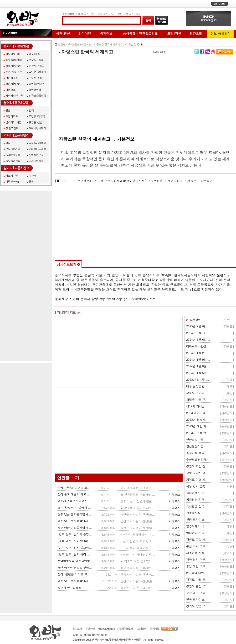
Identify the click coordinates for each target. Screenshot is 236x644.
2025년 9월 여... (197, 326)
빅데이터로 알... (197, 533)
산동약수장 (193, 513)
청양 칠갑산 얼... (197, 473)
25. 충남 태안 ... (197, 573)
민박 (119, 14)
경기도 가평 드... (197, 579)
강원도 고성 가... (197, 539)
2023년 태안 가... (198, 426)
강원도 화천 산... (197, 466)
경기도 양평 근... (197, 606)
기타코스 (174, 494)
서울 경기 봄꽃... (197, 486)
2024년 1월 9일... (198, 359)
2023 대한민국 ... (198, 413)
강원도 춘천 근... (197, 586)
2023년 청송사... (197, 419)
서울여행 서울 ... (197, 553)
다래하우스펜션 (196, 346)
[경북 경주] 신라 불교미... (75, 547)
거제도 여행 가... (197, 479)
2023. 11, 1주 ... (198, 379)
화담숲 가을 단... (197, 399)
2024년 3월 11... (198, 333)
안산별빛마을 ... (197, 439)
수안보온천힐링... (198, 459)
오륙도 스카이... (197, 393)
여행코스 (102, 14)
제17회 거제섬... (197, 406)
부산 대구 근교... (197, 593)
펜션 (93, 14)
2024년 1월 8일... (198, 366)
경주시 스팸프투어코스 (72, 501)
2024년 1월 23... (198, 353)
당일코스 (129, 14)
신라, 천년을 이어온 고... (74, 487)
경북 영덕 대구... (197, 559)
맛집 (112, 14)
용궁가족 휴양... (197, 453)
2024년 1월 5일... (198, 373)
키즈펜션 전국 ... (197, 499)
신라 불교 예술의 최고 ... (74, 494)
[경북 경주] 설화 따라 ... (74, 554)
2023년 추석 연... (198, 433)
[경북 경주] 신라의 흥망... (75, 534)
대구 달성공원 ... (197, 386)
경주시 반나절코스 (69, 587)
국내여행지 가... (197, 493)
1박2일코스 (82, 14)
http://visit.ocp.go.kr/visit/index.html (128, 299)
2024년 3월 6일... (198, 339)
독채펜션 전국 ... (197, 506)
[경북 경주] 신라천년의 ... (75, 541)
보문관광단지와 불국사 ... (74, 507)
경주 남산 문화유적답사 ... (75, 514)
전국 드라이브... (197, 599)
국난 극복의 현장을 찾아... (75, 567)
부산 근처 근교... (197, 546)
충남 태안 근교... (197, 566)
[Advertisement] (145, 95)
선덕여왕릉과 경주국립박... (75, 561)
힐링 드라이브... (197, 519)
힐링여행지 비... (197, 526)
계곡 (138, 14)
